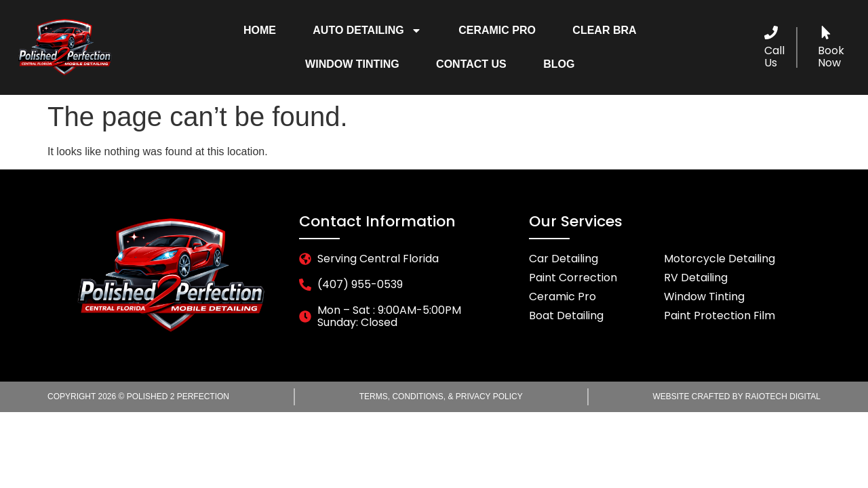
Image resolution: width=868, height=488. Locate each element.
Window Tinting (352, 64)
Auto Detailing (367, 30)
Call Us (774, 57)
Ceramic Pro (497, 30)
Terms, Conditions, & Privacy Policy (441, 396)
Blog (559, 64)
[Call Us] (771, 33)
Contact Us (471, 64)
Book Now (831, 57)
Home (260, 30)
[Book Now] (826, 33)
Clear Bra (604, 30)
